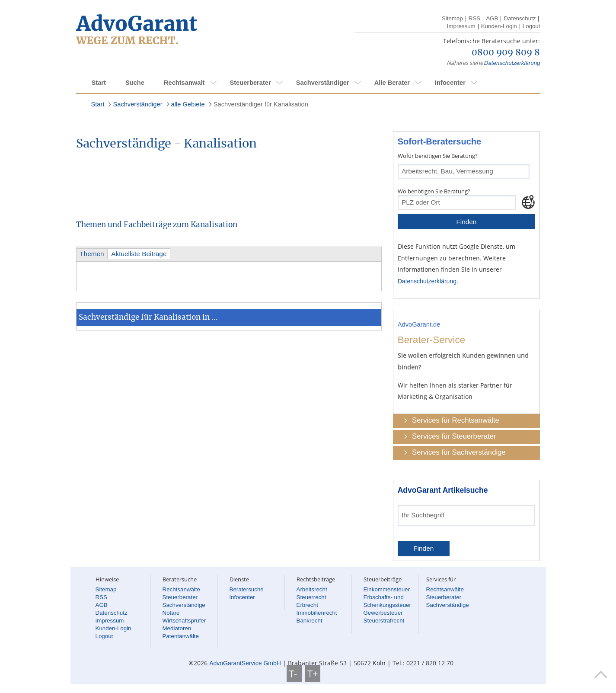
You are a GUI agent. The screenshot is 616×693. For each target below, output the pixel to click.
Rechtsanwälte (181, 589)
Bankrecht (310, 621)
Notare (171, 613)
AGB (492, 18)
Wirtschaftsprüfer (184, 621)
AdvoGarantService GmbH (245, 663)
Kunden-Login (499, 26)
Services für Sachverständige (459, 452)
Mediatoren (177, 628)
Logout (531, 26)
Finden (466, 222)
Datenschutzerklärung (512, 63)
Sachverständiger (323, 83)
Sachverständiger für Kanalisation (261, 104)
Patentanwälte (181, 636)
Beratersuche (247, 589)
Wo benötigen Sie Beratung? (434, 191)
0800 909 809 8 (506, 53)
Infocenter (450, 83)
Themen (92, 254)
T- (294, 674)
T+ (313, 674)
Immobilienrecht (317, 613)
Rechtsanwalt (184, 83)
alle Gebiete (188, 104)
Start (99, 83)
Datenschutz (520, 18)
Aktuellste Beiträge (139, 254)
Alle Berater (392, 83)
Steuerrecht (311, 597)
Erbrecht (307, 605)
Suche (135, 83)
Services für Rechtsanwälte (456, 420)
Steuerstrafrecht (384, 621)
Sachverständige (184, 605)
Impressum (461, 26)
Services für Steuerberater (454, 436)
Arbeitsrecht (312, 589)
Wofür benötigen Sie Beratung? (438, 156)
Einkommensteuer (387, 589)
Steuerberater (250, 83)
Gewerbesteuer (383, 613)
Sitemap (452, 18)
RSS (474, 18)
